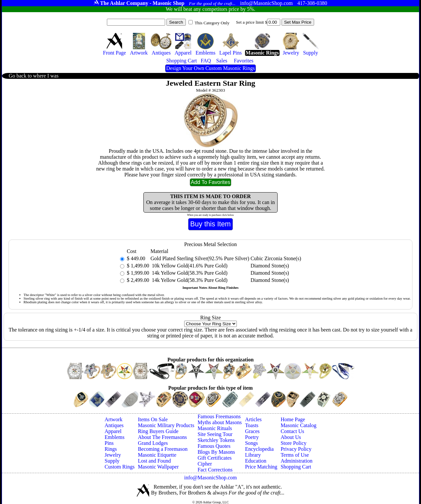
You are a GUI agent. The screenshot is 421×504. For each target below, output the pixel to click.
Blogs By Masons (216, 452)
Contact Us (292, 431)
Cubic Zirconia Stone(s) (276, 258)
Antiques (114, 425)
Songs (251, 443)
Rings (111, 449)
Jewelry (113, 455)
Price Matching (261, 467)
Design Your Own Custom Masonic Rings (210, 68)
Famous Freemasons (219, 416)
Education (256, 461)
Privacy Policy (296, 449)
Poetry (252, 437)
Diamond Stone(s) (270, 266)
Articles (253, 419)
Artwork (113, 419)
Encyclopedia (259, 449)
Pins (109, 443)
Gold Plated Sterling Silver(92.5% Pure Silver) (200, 258)
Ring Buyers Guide (158, 431)
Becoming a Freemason (163, 449)
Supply (112, 461)
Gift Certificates (215, 458)
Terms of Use (295, 455)
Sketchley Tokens (216, 440)
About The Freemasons (162, 437)
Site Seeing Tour (215, 434)
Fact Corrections (215, 470)
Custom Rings (120, 467)
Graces (252, 431)
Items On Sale (153, 419)
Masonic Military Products (166, 425)
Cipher (205, 464)
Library (253, 455)
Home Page (293, 419)
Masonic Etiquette (157, 455)
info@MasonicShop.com (210, 478)
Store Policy (294, 443)
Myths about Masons (220, 422)
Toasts (252, 425)
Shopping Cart (296, 467)
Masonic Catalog (298, 425)
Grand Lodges (153, 443)
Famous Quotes (214, 446)
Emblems (114, 437)
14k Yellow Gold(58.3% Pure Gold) (189, 273)
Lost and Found (154, 461)
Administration (297, 461)
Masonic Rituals (215, 428)
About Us (291, 437)
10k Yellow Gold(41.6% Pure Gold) (189, 266)
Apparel (113, 431)
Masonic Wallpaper (158, 467)
